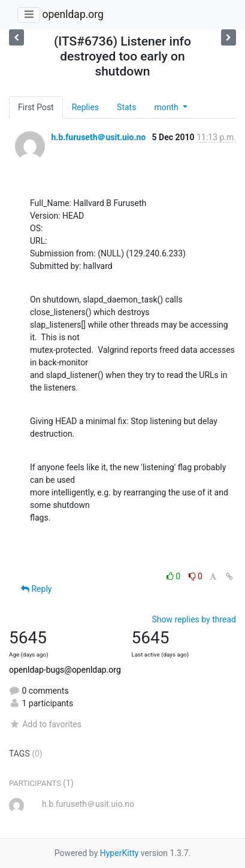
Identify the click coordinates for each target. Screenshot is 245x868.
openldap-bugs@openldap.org (65, 670)
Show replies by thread (194, 619)
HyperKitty (120, 853)
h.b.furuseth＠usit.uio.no (98, 137)
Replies (85, 107)
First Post (36, 107)
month (167, 107)
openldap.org (72, 14)
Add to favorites (45, 724)
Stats (126, 107)
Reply (36, 589)
